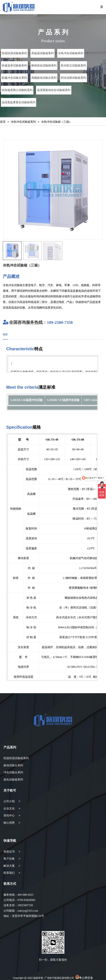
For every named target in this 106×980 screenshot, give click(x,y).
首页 (3, 122)
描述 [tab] (5, 334)
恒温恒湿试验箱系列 (16, 758)
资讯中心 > (12, 815)
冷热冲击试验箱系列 (23, 122)
